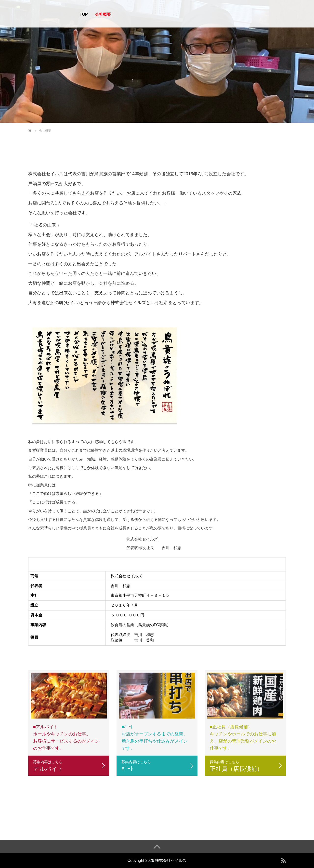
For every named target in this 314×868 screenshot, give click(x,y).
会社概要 (103, 14)
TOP (84, 14)
